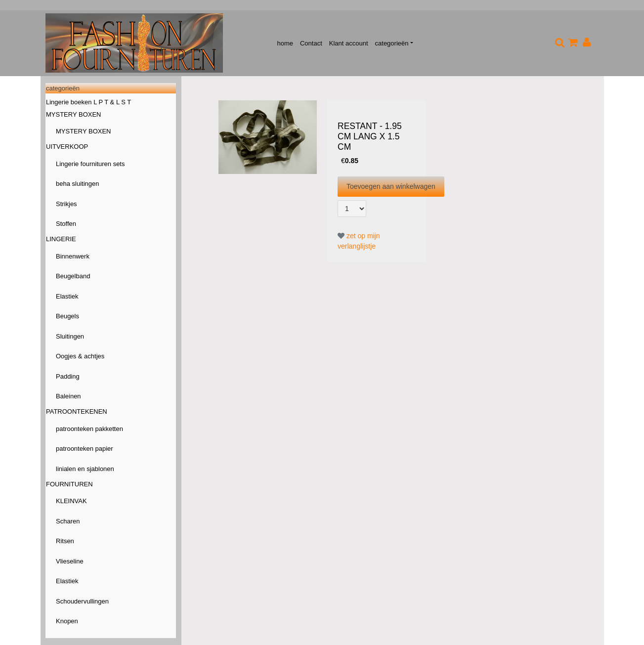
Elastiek (67, 296)
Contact (311, 43)
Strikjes (66, 204)
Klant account (349, 43)
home (285, 43)
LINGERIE (61, 239)
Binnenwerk (73, 256)
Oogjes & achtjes (80, 356)
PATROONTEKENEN (77, 411)
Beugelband (73, 276)
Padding (68, 376)
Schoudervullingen (82, 601)
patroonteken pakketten (89, 429)
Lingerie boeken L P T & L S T (88, 102)
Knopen (67, 621)
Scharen (68, 521)
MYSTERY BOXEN (74, 114)
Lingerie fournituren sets (90, 164)
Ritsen (65, 541)
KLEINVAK (71, 501)
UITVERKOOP (67, 147)
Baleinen (68, 396)
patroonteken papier (85, 449)
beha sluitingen (77, 184)
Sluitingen (70, 336)
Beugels (67, 316)
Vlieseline (70, 561)
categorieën (392, 43)
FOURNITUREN (69, 484)
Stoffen (66, 224)
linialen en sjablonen (85, 469)
